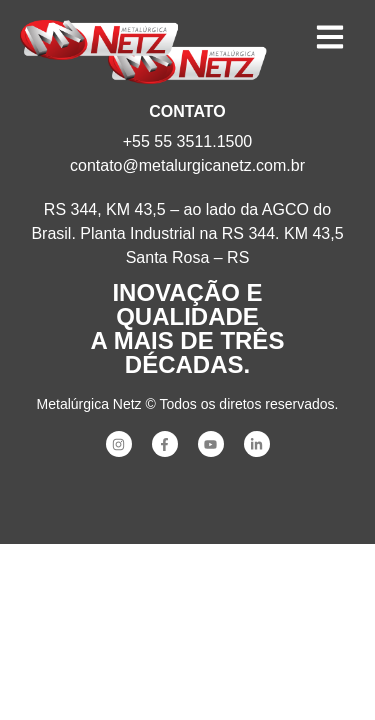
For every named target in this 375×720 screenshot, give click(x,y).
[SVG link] (99, 40)
